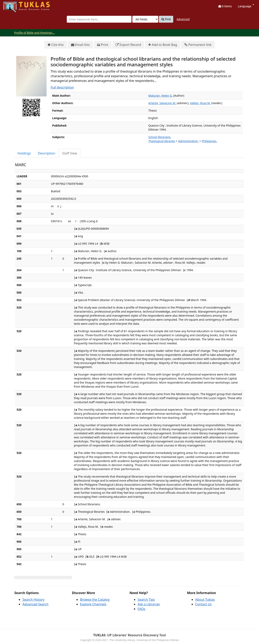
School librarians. (160, 137)
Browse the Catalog (95, 600)
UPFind (13, 5)
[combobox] (99, 19)
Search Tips (146, 600)
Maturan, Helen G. (160, 96)
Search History (33, 600)
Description (47, 153)
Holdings (24, 153)
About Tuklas (205, 600)
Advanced (183, 19)
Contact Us (203, 604)
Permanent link (198, 45)
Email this (80, 45)
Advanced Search (35, 604)
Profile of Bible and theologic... (34, 33)
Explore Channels (93, 604)
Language (246, 6)
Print (103, 45)
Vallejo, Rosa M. (200, 103)
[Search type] (145, 19)
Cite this (56, 45)
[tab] (24, 153)
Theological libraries (162, 141)
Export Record (128, 45)
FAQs (141, 609)
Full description (62, 87)
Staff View (70, 153)
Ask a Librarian (149, 604)
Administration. (188, 141)
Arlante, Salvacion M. (162, 103)
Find (166, 19)
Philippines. (209, 141)
